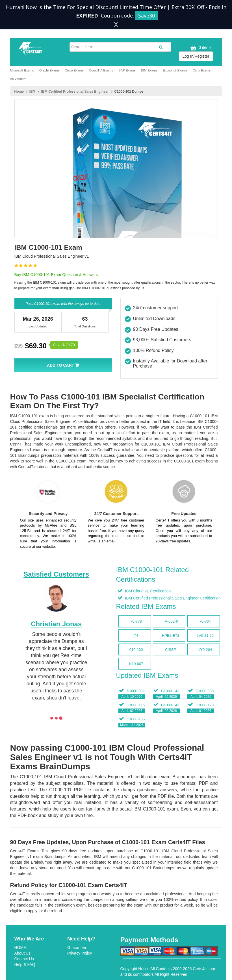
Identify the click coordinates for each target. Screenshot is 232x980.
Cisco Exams (74, 70)
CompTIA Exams (101, 70)
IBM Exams (149, 70)
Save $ (64, 345)
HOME (20, 948)
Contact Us (24, 959)
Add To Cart (63, 365)
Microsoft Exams (22, 70)
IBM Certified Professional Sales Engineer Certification (172, 598)
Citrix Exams (202, 70)
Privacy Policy (80, 953)
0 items (200, 48)
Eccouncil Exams (175, 70)
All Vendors (18, 79)
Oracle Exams (49, 70)
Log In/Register (196, 56)
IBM (32, 92)
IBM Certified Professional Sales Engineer (75, 92)
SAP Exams (127, 70)
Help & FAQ (25, 964)
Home (19, 92)
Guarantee (77, 948)
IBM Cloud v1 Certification (148, 591)
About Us (23, 953)
